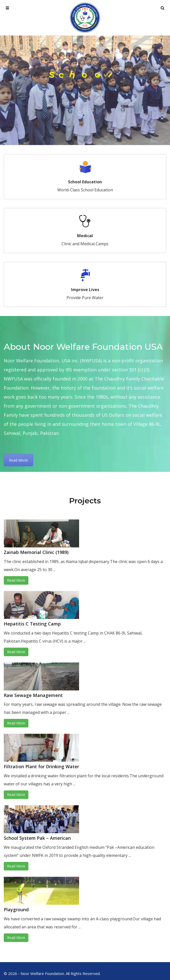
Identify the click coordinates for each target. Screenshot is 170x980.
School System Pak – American (37, 838)
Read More (16, 580)
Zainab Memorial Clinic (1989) (36, 552)
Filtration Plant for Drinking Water (41, 766)
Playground (16, 909)
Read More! (18, 460)
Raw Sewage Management (33, 695)
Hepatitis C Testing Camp (32, 624)
